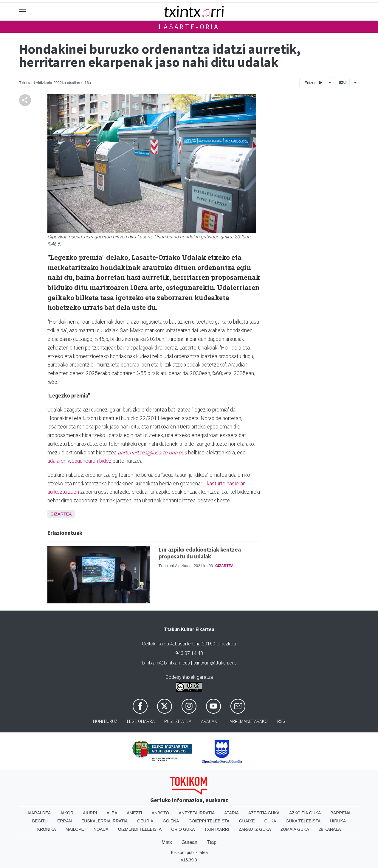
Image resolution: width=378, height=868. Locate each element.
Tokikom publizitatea (189, 853)
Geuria (145, 821)
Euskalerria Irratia (104, 821)
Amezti (134, 813)
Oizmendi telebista (140, 829)
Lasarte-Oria (189, 27)
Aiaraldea (39, 813)
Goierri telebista (209, 821)
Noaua (101, 829)
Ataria (231, 813)
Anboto (161, 813)
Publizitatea (178, 722)
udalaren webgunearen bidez (79, 461)
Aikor (67, 813)
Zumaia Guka (295, 829)
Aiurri (90, 813)
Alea (112, 813)
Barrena (340, 813)
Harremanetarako (247, 722)
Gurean (189, 842)
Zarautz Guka (255, 829)
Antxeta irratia (197, 813)
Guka (270, 821)
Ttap (212, 842)
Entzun (313, 82)
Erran (65, 821)
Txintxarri (217, 829)
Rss (281, 722)
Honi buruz (105, 722)
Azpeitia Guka (264, 813)
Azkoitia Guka (305, 813)
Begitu (40, 821)
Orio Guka (183, 829)
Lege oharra (141, 722)
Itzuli (343, 82)
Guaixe (247, 821)
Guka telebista (303, 821)
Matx (167, 842)
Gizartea (61, 514)
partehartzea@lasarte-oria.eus (152, 453)
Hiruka (338, 821)
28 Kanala (330, 829)
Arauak (209, 722)
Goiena (171, 821)
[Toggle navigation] (23, 12)
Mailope (75, 829)
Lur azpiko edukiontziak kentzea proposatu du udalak (200, 553)
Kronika (47, 829)
